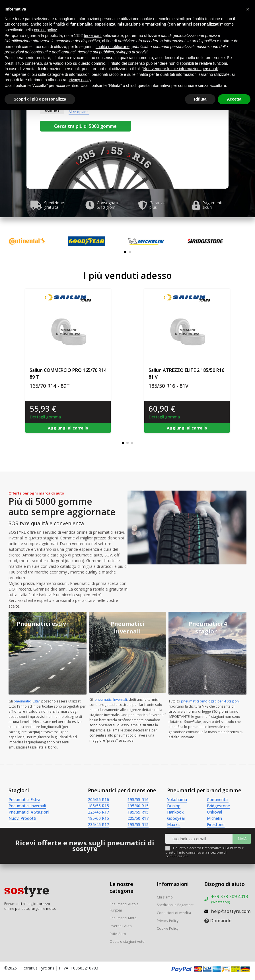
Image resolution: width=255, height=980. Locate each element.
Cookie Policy (168, 928)
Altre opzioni (79, 112)
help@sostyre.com (231, 911)
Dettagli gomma (45, 417)
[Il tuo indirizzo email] (199, 839)
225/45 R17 (98, 812)
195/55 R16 (138, 799)
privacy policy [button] (79, 80)
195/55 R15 (138, 824)
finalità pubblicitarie (113, 47)
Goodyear (176, 818)
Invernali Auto (121, 926)
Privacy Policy (168, 921)
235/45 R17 (98, 824)
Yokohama (177, 799)
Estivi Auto (118, 934)
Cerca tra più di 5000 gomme (85, 126)
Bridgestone (218, 806)
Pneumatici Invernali (27, 806)
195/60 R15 (138, 806)
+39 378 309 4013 (230, 899)
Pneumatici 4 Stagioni (29, 812)
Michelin (214, 818)
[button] (125, 252)
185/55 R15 (98, 806)
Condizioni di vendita (174, 913)
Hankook (175, 812)
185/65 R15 (138, 812)
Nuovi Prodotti (22, 818)
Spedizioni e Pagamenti (176, 905)
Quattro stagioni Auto (127, 942)
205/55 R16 (98, 799)
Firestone (216, 824)
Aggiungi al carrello (68, 428)
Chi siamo (165, 897)
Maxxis (174, 824)
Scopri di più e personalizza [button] (40, 99)
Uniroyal (214, 812)
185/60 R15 (98, 818)
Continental (218, 799)
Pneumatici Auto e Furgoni (124, 907)
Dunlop (174, 806)
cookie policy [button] (45, 30)
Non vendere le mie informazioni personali (180, 69)
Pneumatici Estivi (24, 799)
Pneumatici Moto (123, 918)
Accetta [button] (234, 99)
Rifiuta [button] (200, 99)
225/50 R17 (138, 818)
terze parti (93, 36)
